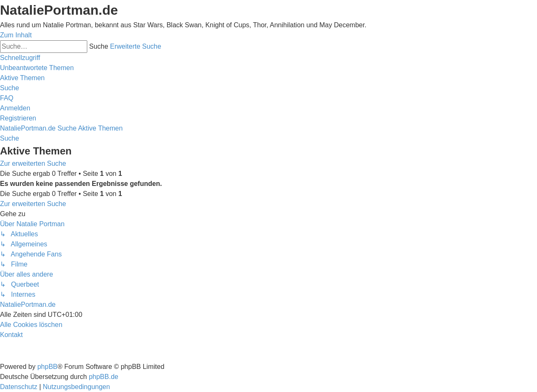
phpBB (47, 367)
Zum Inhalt (16, 35)
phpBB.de (104, 377)
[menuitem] (37, 68)
